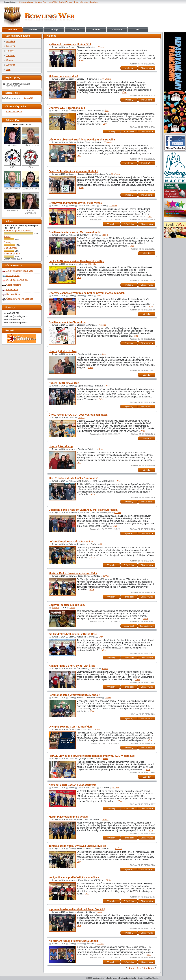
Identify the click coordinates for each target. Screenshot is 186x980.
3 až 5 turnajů (10, 248)
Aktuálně (12, 30)
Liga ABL (53, 2)
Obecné (96, 30)
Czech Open (12, 290)
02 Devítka (92, 264)
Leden (72, 608)
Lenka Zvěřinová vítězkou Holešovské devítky (76, 261)
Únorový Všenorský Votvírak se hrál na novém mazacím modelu (87, 293)
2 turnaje (8, 242)
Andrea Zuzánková (31, 203)
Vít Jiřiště (12, 137)
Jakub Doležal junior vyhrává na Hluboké (73, 171)
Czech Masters (14, 285)
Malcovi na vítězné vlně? (63, 76)
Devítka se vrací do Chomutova (68, 322)
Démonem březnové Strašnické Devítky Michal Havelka (82, 140)
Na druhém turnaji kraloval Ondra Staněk (73, 941)
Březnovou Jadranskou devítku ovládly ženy (75, 203)
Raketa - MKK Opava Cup (64, 383)
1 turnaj (7, 236)
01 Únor (118, 513)
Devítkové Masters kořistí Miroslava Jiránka (75, 232)
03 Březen (107, 79)
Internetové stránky (128, 978)
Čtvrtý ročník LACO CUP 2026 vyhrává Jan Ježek (78, 415)
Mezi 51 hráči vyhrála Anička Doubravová (73, 478)
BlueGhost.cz (154, 978)
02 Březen (113, 206)
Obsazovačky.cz (26, 2)
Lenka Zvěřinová (31, 137)
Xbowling (93, 2)
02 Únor (103, 544)
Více (81, 61)
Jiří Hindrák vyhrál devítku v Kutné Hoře (73, 634)
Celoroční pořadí (147, 626)
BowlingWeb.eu (66, 2)
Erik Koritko (12, 202)
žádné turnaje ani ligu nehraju (18, 231)
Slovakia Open (13, 294)
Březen (101, 47)
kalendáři (29, 98)
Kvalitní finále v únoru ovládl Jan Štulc (72, 666)
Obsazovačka (147, 68)
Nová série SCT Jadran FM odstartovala (73, 785)
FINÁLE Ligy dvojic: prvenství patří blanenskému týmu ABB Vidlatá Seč (92, 756)
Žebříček (75, 30)
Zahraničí (117, 30)
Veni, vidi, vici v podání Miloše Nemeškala (74, 878)
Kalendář (33, 30)
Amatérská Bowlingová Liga (20, 271)
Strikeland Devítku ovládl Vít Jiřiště (70, 44)
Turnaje (54, 30)
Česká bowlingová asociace (20, 299)
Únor (107, 111)
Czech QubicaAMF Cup (18, 280)
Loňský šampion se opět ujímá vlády (71, 542)
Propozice (102, 325)
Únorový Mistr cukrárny (63, 351)
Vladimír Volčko (12, 180)
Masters (105, 235)
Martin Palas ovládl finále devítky (69, 817)
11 (152, 968)
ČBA (12, 159)
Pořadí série (147, 100)
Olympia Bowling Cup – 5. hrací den (70, 727)
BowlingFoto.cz (81, 2)
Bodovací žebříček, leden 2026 (67, 605)
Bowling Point (41, 2)
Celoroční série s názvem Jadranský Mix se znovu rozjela (83, 510)
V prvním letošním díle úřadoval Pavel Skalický (77, 909)
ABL (138, 30)
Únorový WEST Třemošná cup (67, 108)
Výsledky (129, 68)
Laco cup (81, 418)
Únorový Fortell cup (61, 446)
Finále (106, 759)
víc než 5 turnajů (12, 254)
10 (149, 968)
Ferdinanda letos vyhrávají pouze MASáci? (74, 695)
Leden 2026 (129, 626)
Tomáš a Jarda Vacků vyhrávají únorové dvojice (77, 846)
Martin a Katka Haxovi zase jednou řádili (73, 573)
